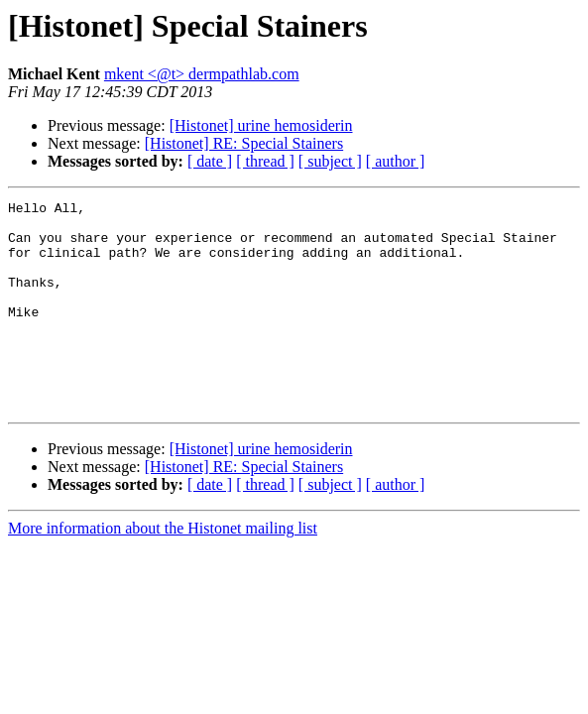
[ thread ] (265, 161)
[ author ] (396, 161)
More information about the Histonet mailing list (163, 570)
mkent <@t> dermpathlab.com (202, 74)
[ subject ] (330, 161)
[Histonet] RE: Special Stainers (244, 143)
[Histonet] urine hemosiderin (261, 125)
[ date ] (210, 161)
